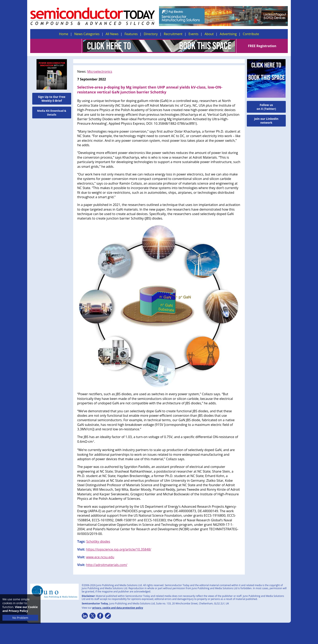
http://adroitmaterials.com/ (107, 565)
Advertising (228, 34)
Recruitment (173, 34)
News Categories (87, 34)
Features (131, 34)
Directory (151, 34)
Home (64, 34)
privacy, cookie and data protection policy (118, 608)
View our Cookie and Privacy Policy (20, 609)
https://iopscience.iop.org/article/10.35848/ (119, 549)
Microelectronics (100, 71)
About (209, 34)
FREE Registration (262, 46)
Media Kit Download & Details (52, 113)
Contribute (251, 34)
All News (112, 34)
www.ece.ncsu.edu (100, 557)
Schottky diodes (98, 541)
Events (193, 34)
